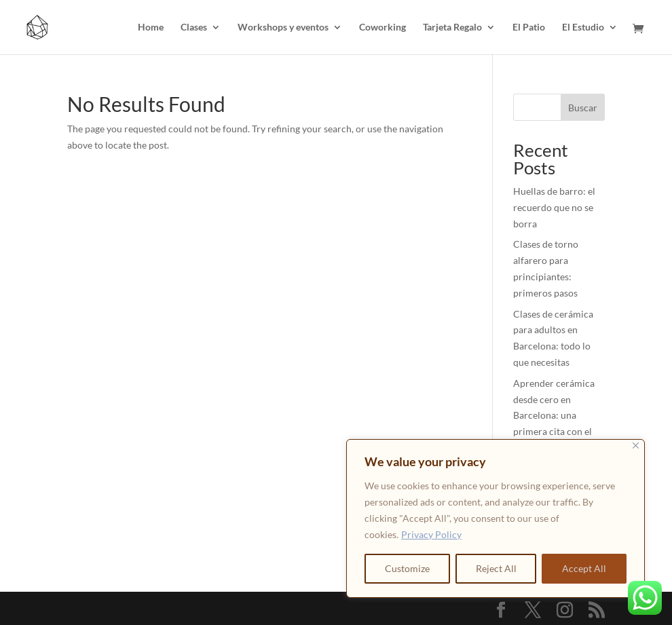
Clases (194, 27)
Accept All (584, 568)
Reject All (496, 568)
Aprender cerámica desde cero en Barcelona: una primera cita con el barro (554, 415)
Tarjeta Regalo (452, 27)
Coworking (382, 27)
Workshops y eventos (283, 27)
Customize (407, 568)
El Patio (529, 27)
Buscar (583, 108)
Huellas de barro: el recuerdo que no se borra (554, 207)
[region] (496, 518)
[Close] (636, 446)
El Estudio (583, 27)
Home (151, 27)
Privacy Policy (431, 534)
